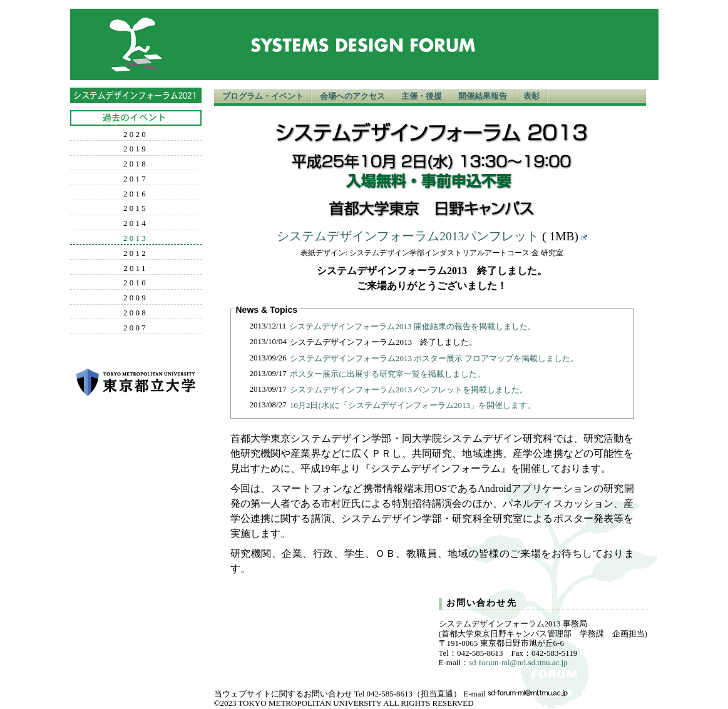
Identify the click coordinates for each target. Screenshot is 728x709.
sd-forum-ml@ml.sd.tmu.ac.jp (518, 662)
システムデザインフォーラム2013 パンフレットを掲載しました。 (409, 390)
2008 (136, 313)
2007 (136, 328)
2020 (136, 135)
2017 (136, 179)
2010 (136, 283)
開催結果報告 (483, 96)
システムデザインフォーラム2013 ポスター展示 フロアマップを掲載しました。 (434, 358)
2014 (136, 223)
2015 (136, 208)
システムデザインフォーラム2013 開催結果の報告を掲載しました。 (412, 326)
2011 (136, 268)
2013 (136, 238)
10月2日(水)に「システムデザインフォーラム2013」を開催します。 (413, 405)
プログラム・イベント (263, 96)
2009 (136, 298)
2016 (136, 194)
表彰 (531, 96)
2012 (136, 253)
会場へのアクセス (352, 96)
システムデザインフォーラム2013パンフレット (408, 236)
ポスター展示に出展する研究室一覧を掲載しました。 (387, 374)
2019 (136, 149)
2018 (136, 164)
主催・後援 (422, 96)
